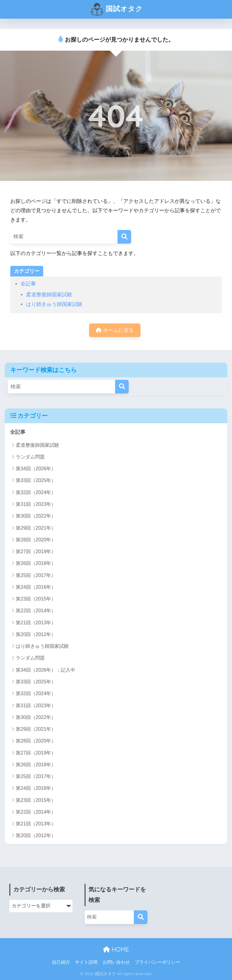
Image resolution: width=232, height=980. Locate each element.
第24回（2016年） (36, 587)
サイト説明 (86, 962)
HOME (116, 949)
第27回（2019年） (36, 551)
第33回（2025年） (36, 480)
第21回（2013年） (36, 623)
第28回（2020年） (36, 540)
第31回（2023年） (36, 504)
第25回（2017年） (36, 575)
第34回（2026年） (36, 469)
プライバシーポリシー (157, 962)
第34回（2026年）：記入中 (45, 670)
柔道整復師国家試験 (49, 295)
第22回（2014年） (36, 611)
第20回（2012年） (36, 634)
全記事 (28, 284)
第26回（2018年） (36, 563)
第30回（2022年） (36, 516)
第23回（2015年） (36, 599)
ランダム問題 (30, 457)
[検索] (124, 237)
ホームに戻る (115, 330)
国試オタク (117, 9)
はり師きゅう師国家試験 (54, 304)
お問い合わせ (116, 962)
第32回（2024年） (36, 492)
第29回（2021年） (36, 528)
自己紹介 (61, 962)
